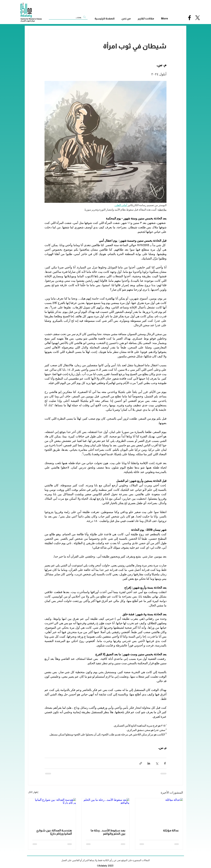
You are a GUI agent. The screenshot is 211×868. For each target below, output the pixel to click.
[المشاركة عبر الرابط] (141, 763)
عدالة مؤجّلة (171, 830)
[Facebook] (189, 18)
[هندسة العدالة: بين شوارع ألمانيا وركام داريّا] (52, 811)
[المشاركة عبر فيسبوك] (165, 763)
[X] (198, 18)
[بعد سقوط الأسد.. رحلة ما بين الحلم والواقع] (106, 811)
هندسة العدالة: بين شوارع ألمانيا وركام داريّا (54, 832)
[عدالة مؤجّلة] (159, 811)
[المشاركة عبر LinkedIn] (149, 763)
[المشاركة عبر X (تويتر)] (157, 763)
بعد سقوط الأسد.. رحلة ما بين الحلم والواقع (108, 832)
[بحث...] (68, 17)
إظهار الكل (33, 792)
